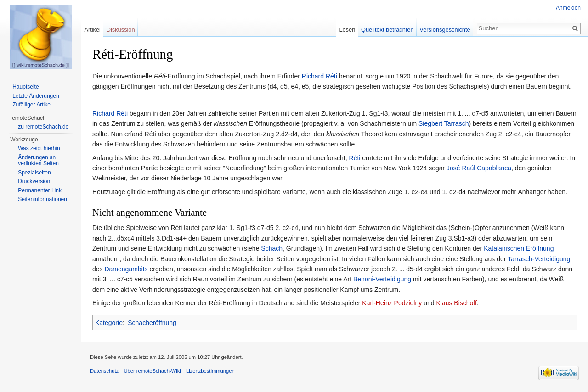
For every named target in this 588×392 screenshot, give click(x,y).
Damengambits (126, 269)
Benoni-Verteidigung (382, 279)
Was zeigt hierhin (39, 148)
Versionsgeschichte (445, 30)
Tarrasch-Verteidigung (539, 259)
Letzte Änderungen (36, 96)
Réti (355, 158)
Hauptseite (25, 87)
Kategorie (109, 323)
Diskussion (121, 30)
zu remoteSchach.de (43, 127)
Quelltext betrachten (387, 30)
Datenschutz (104, 371)
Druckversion (34, 181)
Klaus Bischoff (456, 303)
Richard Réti (319, 76)
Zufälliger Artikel (32, 105)
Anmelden (568, 8)
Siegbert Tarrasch (444, 123)
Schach (272, 248)
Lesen (347, 30)
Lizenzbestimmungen (210, 371)
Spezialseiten (34, 173)
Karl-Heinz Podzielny (392, 303)
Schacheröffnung (152, 323)
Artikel (92, 30)
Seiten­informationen (42, 199)
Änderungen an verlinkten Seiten (38, 161)
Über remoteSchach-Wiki (152, 371)
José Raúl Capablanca (479, 168)
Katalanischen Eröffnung (519, 248)
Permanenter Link (40, 190)
